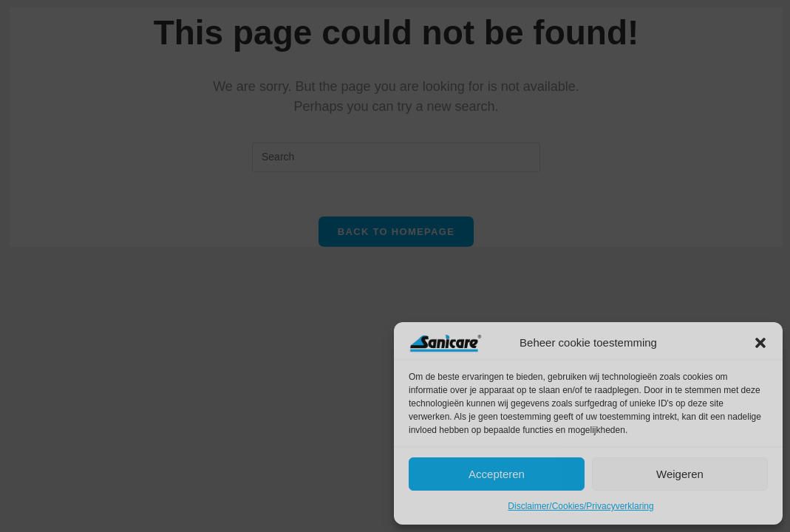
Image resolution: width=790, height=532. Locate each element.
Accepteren (497, 474)
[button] (760, 343)
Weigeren (680, 474)
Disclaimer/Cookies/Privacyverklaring (580, 506)
